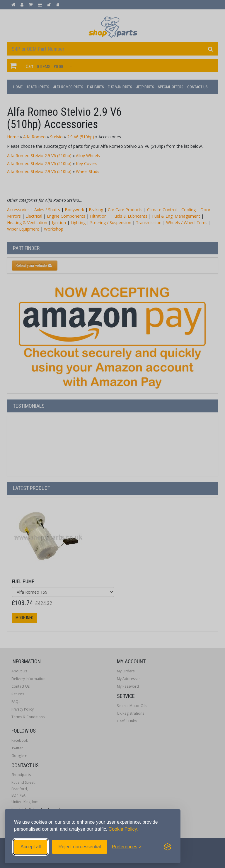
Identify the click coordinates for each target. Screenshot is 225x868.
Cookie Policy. (123, 829)
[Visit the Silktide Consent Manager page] (168, 847)
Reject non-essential (80, 847)
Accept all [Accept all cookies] (31, 847)
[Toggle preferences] (127, 847)
